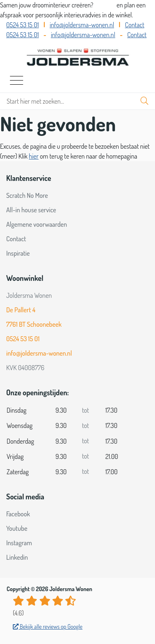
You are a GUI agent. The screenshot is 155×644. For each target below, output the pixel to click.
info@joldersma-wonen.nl (82, 25)
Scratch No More (27, 195)
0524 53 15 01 (23, 25)
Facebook (18, 514)
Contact (135, 25)
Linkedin (17, 557)
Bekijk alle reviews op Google (48, 626)
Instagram (19, 543)
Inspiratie (18, 253)
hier (34, 156)
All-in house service (31, 210)
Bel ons (106, 5)
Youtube (17, 528)
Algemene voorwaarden (37, 224)
